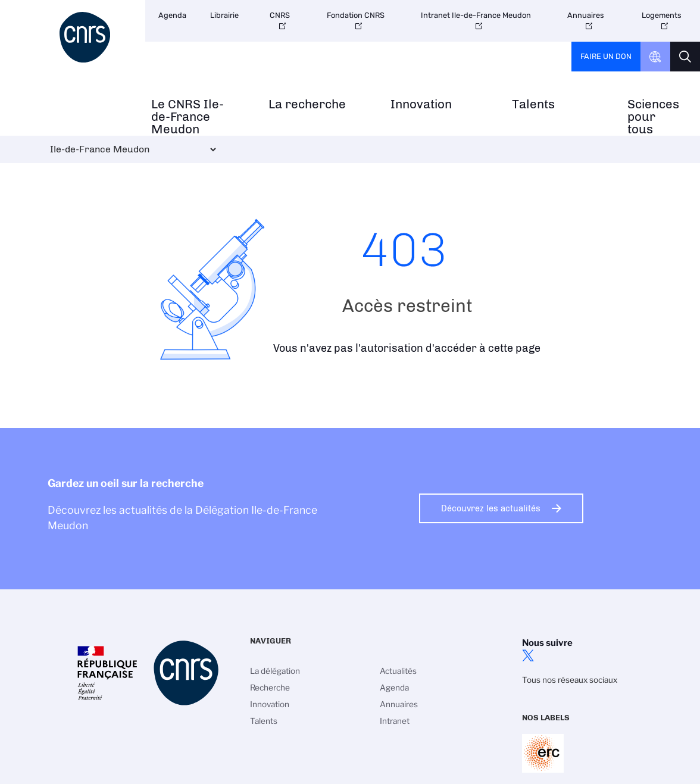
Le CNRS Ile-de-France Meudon (187, 117)
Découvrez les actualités (491, 508)
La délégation (275, 671)
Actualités (398, 671)
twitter (528, 655)
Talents (533, 104)
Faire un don (606, 56)
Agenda (172, 15)
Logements (662, 15)
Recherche (270, 688)
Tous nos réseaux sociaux (570, 680)
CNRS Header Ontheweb (655, 57)
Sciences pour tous (653, 117)
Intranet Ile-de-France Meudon (476, 15)
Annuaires (586, 15)
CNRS (280, 15)
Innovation (421, 104)
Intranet (395, 721)
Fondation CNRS (356, 15)
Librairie (224, 15)
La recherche (307, 104)
